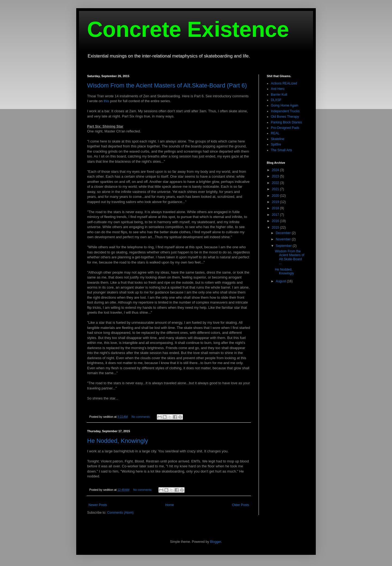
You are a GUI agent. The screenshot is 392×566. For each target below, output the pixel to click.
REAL (275, 133)
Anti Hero (278, 89)
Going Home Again (285, 105)
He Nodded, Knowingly (118, 441)
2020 (276, 196)
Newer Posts (98, 505)
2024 (276, 170)
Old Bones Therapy (285, 117)
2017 (276, 215)
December (284, 233)
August (281, 281)
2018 (276, 208)
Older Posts (241, 505)
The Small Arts (281, 150)
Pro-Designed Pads (285, 128)
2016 (276, 221)
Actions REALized (284, 83)
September (284, 246)
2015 (276, 228)
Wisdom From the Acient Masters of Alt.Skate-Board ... (290, 257)
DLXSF (276, 100)
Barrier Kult (279, 95)
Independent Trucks (285, 111)
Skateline (278, 139)
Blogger (215, 542)
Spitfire (276, 144)
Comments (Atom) (120, 513)
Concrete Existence (188, 29)
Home (170, 505)
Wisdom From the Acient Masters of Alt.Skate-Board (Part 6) (167, 85)
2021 (276, 189)
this (106, 101)
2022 (276, 183)
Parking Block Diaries (286, 122)
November (284, 239)
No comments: (141, 417)
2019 (276, 202)
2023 (276, 176)
